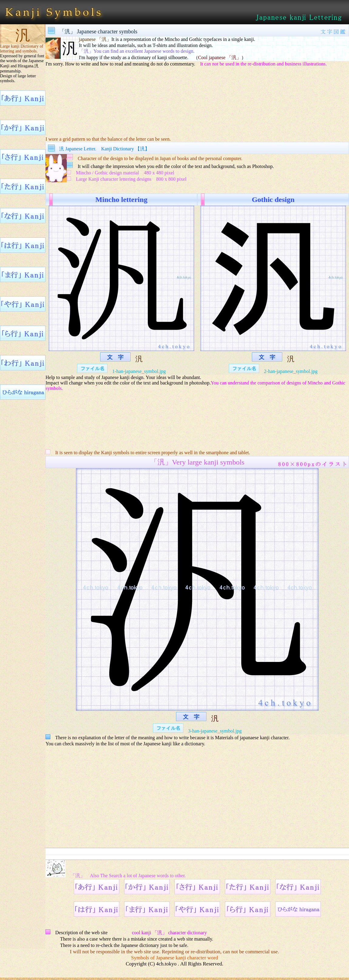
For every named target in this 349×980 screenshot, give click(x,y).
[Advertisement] (197, 97)
